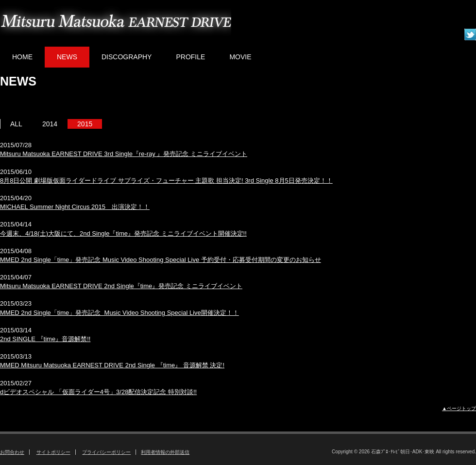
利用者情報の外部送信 (165, 452)
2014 (50, 124)
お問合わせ (12, 452)
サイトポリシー (53, 452)
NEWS (67, 57)
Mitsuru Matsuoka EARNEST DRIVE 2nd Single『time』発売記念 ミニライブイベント (121, 286)
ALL (16, 124)
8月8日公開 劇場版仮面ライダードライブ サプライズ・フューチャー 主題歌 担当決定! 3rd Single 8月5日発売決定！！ (166, 181)
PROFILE (190, 57)
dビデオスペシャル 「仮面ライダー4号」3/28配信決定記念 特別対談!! (98, 392)
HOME (22, 57)
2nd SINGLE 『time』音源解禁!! (45, 339)
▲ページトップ (459, 408)
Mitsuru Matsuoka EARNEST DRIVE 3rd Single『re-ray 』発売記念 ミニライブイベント (124, 154)
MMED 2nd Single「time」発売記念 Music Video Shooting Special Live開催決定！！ (119, 313)
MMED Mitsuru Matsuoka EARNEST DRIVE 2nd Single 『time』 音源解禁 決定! (112, 365)
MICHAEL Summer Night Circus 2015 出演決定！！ (75, 207)
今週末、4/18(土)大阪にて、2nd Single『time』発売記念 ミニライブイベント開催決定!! (123, 233)
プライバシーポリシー (106, 452)
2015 (85, 124)
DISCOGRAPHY (127, 57)
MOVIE (240, 57)
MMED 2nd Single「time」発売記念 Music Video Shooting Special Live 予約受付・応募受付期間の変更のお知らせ (161, 260)
